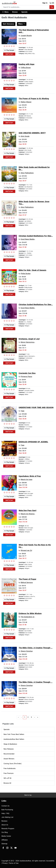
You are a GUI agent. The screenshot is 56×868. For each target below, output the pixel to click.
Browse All (7, 783)
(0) (52, 3)
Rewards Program (8, 829)
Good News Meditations (29, 239)
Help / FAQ (5, 813)
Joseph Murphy (26, 36)
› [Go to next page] (35, 717)
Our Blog (5, 832)
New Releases (9, 749)
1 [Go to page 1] (25, 717)
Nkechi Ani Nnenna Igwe (29, 514)
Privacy (5, 863)
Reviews (4, 821)
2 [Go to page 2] (28, 717)
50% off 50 (7, 778)
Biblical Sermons (27, 582)
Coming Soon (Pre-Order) (13, 764)
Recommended (9, 754)
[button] (6, 12)
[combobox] (28, 7)
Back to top (28, 795)
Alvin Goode (25, 136)
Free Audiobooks (10, 768)
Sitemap (4, 844)
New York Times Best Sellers (14, 734)
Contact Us (5, 806)
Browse (15, 12)
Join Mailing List (7, 817)
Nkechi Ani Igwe (27, 480)
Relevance (8, 24)
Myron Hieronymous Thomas (31, 342)
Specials (24, 12)
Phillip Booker (26, 274)
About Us (5, 825)
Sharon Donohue (27, 651)
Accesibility (50, 861)
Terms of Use (14, 863)
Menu (5, 12)
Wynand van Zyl (26, 550)
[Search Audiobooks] (52, 7)
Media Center (6, 836)
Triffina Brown (26, 68)
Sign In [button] (45, 3)
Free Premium (9, 773)
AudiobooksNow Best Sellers (14, 739)
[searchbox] (26, 7)
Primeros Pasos (26, 377)
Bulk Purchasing (7, 810)
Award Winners (9, 759)
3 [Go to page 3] (31, 717)
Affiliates (5, 840)
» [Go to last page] (38, 717)
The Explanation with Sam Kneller (33, 617)
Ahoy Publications (27, 173)
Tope (22, 411)
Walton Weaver (26, 102)
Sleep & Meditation (10, 744)
